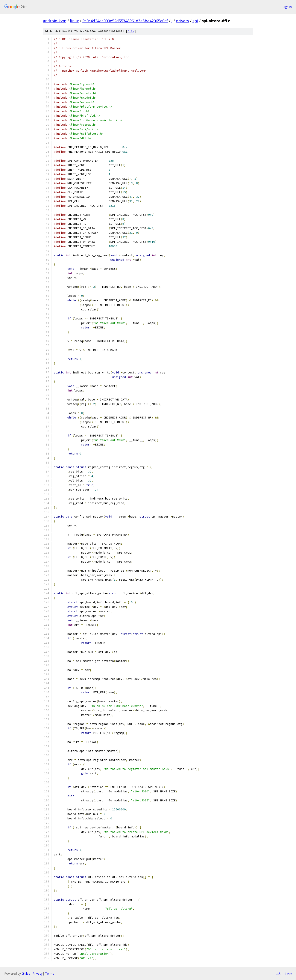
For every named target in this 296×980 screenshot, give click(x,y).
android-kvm (55, 21)
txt (278, 973)
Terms (50, 973)
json (288, 973)
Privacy (38, 973)
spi (195, 21)
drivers (182, 21)
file (131, 31)
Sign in (287, 7)
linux (74, 21)
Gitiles (26, 973)
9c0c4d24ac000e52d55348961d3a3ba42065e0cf (125, 21)
